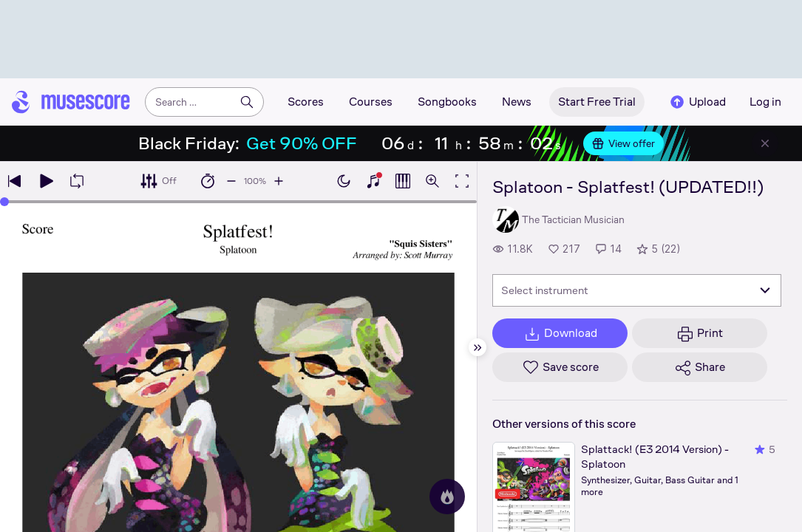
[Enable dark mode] (344, 181)
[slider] (4, 202)
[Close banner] (765, 143)
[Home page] (71, 102)
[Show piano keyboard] (373, 181)
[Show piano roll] (403, 181)
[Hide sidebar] (478, 347)
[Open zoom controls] (432, 181)
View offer (623, 143)
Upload (697, 102)
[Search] (247, 102)
